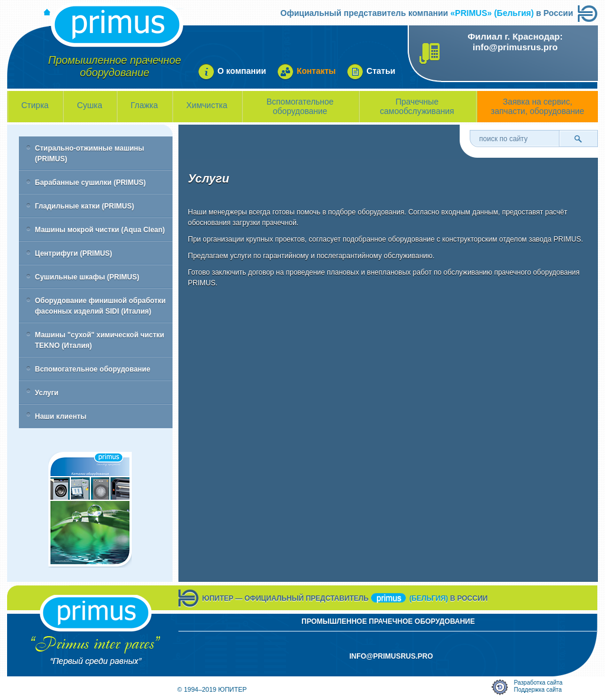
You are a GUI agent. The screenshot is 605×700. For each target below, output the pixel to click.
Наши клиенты (61, 416)
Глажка (144, 105)
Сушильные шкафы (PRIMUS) (87, 277)
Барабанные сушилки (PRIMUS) (90, 183)
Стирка (35, 105)
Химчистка (207, 105)
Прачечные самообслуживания (417, 106)
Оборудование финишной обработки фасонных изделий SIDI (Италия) (100, 306)
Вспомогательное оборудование (300, 106)
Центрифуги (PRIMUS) (74, 253)
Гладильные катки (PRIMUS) (84, 206)
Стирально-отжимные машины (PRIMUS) (90, 154)
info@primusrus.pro (515, 47)
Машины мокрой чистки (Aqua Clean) (100, 230)
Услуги (47, 393)
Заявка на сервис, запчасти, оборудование (538, 106)
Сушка (90, 105)
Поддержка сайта (538, 690)
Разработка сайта (538, 683)
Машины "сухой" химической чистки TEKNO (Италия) (100, 340)
